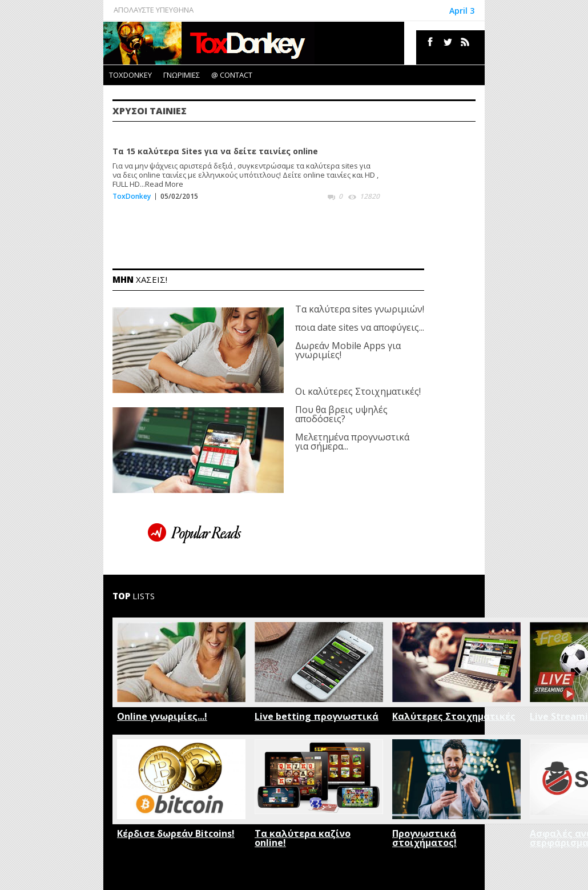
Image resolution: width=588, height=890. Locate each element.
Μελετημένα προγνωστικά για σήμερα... (352, 442)
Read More (164, 184)
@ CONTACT (232, 75)
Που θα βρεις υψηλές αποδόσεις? (341, 414)
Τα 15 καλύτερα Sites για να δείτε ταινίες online (215, 151)
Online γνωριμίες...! (162, 716)
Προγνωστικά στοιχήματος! (424, 838)
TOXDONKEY (130, 75)
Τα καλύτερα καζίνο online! (303, 838)
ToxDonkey (132, 196)
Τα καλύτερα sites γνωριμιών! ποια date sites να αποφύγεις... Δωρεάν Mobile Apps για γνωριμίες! (360, 332)
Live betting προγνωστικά (317, 716)
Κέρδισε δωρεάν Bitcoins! (176, 833)
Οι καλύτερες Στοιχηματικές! (358, 391)
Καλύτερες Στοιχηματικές (454, 716)
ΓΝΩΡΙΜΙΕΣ (182, 75)
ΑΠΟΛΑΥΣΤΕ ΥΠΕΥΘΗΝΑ (154, 10)
